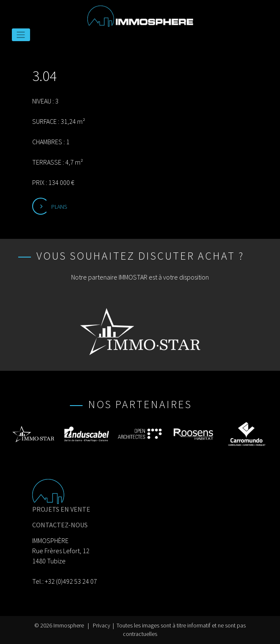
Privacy (101, 626)
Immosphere (69, 626)
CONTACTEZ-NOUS (60, 525)
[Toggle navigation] (21, 35)
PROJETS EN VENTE (61, 509)
